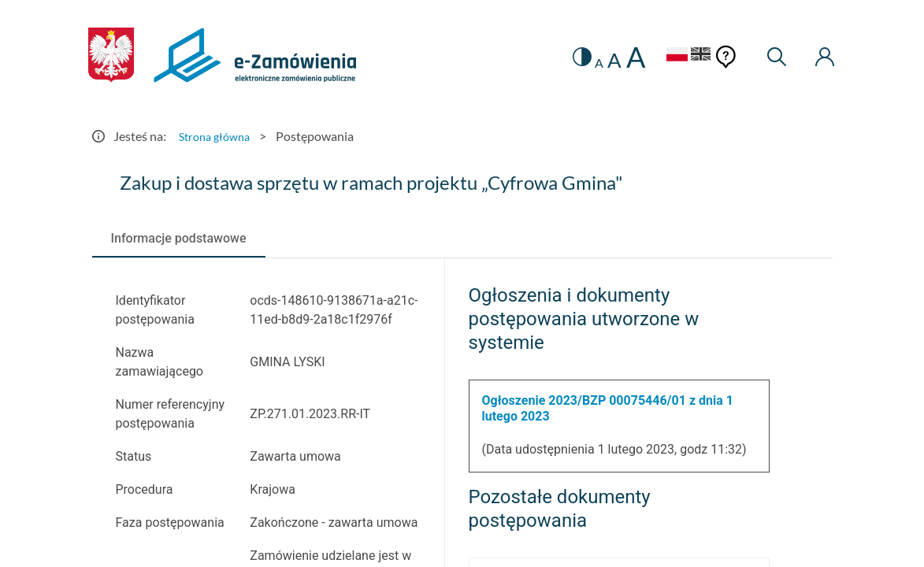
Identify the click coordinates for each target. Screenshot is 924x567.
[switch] (561, 57)
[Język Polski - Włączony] (659, 56)
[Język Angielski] (692, 56)
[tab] (179, 239)
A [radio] (581, 63)
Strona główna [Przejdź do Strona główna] (218, 136)
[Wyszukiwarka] (770, 57)
